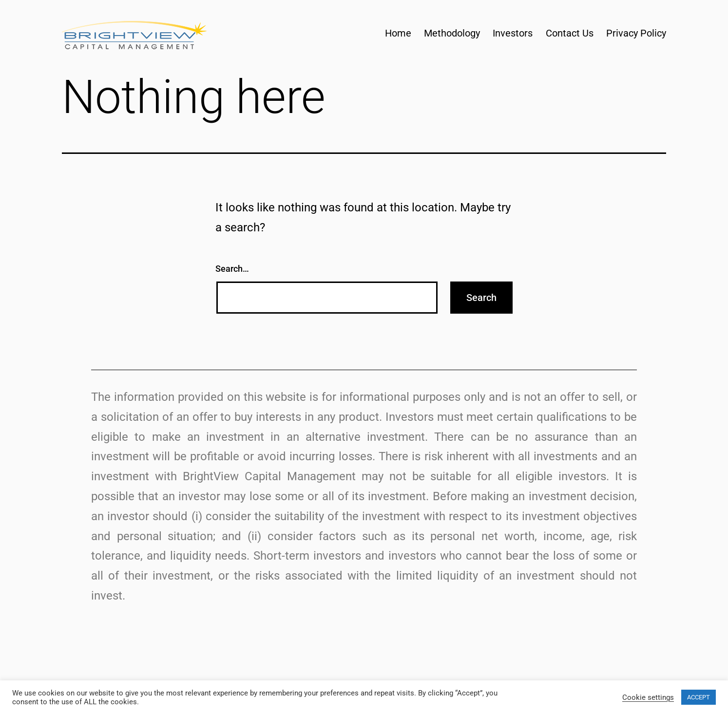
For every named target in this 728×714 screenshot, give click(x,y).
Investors (513, 33)
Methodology (452, 33)
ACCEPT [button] (699, 697)
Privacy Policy (636, 33)
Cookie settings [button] (648, 697)
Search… (232, 269)
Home (398, 33)
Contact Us (570, 33)
